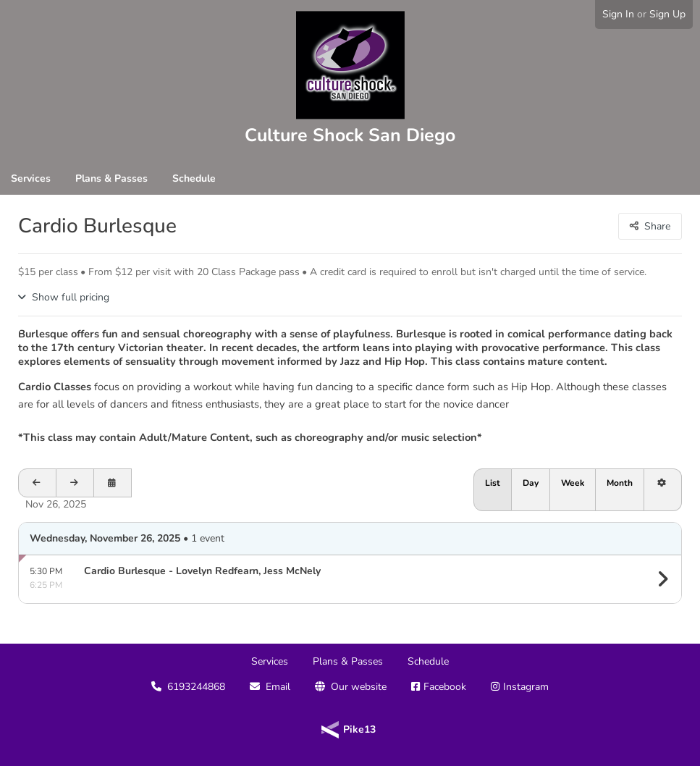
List (493, 483)
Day (531, 483)
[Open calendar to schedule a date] (113, 483)
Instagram (526, 687)
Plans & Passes (111, 178)
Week (573, 483)
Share (657, 226)
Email (278, 687)
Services (31, 178)
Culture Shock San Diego (350, 135)
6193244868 (196, 687)
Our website (359, 687)
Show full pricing (71, 297)
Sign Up (667, 14)
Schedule (194, 178)
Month (620, 483)
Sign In (618, 14)
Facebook (445, 687)
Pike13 (359, 729)
